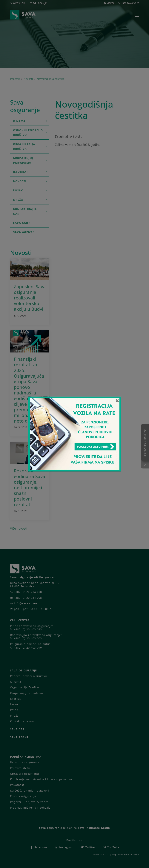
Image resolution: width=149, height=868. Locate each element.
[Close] (117, 400)
